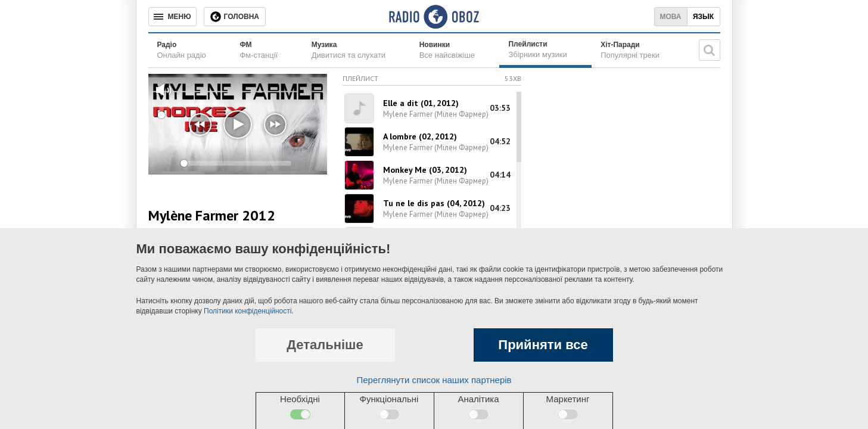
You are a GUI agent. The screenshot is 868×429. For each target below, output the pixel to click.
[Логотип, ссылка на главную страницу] (434, 17)
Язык (703, 17)
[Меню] (172, 17)
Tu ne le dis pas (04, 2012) (434, 203)
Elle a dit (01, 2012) (421, 103)
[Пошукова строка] (710, 50)
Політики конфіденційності (248, 311)
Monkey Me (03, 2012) (425, 170)
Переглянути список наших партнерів (434, 380)
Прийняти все (543, 345)
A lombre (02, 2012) (420, 136)
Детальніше (325, 345)
